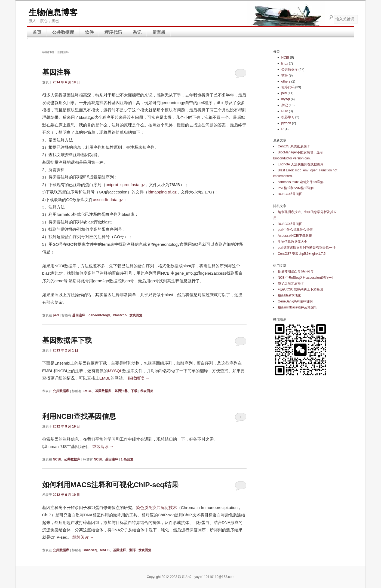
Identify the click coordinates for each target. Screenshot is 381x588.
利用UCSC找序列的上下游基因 (300, 289)
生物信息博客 (53, 12)
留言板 (159, 32)
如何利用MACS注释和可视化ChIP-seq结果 (110, 485)
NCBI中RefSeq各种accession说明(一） (306, 278)
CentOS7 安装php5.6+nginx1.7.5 (302, 254)
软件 (89, 32)
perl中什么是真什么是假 (295, 230)
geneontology (99, 315)
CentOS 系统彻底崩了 (294, 146)
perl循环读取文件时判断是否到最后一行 (307, 248)
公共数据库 (63, 32)
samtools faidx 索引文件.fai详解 (301, 182)
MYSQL (115, 371)
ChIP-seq (90, 550)
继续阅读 (139, 378)
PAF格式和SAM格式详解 (296, 188)
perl (56, 315)
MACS (105, 550)
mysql (286, 99)
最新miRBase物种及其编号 (298, 307)
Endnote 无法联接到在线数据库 (301, 164)
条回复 (127, 459)
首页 (37, 32)
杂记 (137, 32)
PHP (285, 111)
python (286, 123)
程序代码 (113, 32)
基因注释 (56, 72)
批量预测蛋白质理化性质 (296, 272)
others (286, 81)
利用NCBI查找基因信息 (79, 416)
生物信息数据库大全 (293, 242)
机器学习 (288, 117)
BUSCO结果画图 (290, 194)
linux (285, 63)
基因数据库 (103, 391)
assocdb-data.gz (108, 200)
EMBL (105, 378)
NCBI (57, 459)
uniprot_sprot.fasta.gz (125, 185)
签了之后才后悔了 (291, 283)
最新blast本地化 (289, 295)
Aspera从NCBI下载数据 (295, 236)
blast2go (120, 315)
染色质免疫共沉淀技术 (156, 507)
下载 (134, 391)
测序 (133, 550)
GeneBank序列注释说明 (295, 301)
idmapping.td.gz (162, 192)
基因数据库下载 (67, 340)
